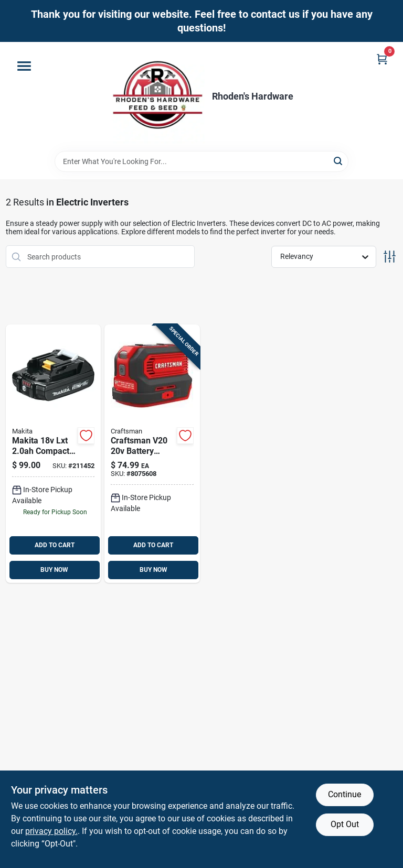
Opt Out (345, 824)
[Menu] (24, 66)
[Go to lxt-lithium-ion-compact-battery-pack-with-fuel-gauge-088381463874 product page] (54, 454)
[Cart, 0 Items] (382, 59)
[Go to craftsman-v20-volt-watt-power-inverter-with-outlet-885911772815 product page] (152, 454)
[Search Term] (201, 161)
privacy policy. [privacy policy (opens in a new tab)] (51, 831)
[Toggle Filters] (390, 257)
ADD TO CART (55, 545)
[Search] (339, 161)
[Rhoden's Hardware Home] (157, 96)
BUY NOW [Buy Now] (54, 570)
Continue (344, 794)
